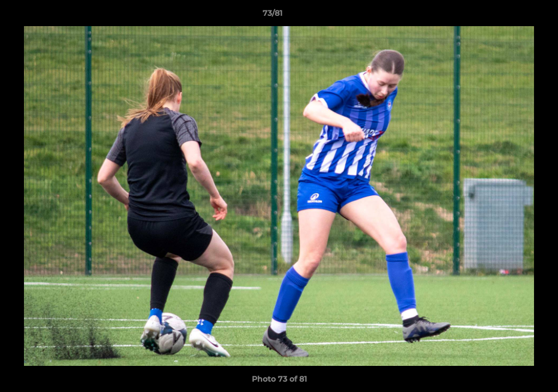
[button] (512, 16)
